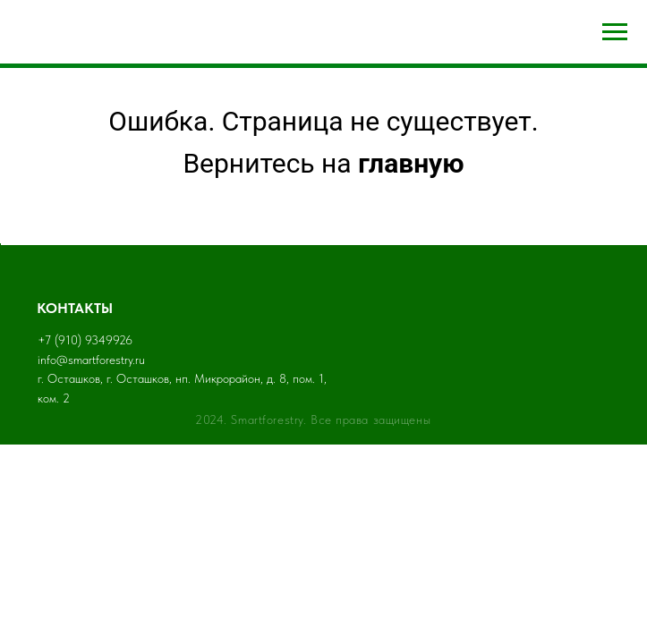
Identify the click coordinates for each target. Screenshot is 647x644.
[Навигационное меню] (615, 32)
